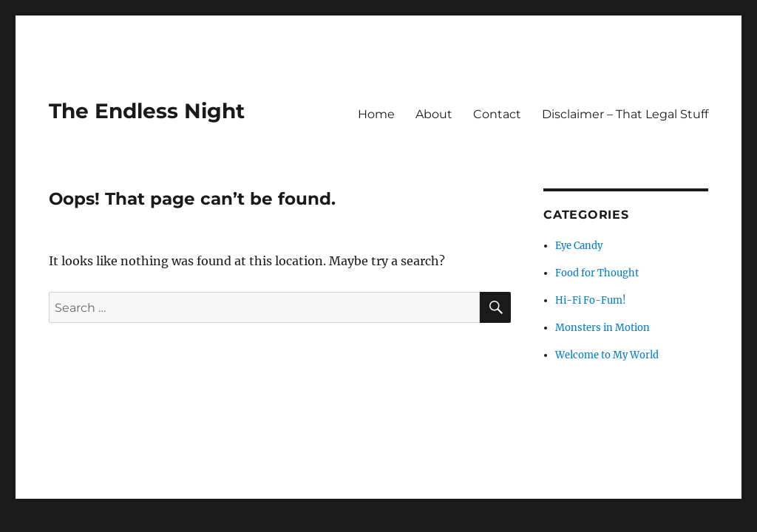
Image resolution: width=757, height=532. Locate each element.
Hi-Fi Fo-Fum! (591, 300)
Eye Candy (579, 246)
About (434, 114)
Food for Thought (597, 273)
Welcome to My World (607, 355)
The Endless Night (147, 111)
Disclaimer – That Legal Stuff (625, 114)
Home (376, 114)
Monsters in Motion (602, 328)
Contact (497, 114)
